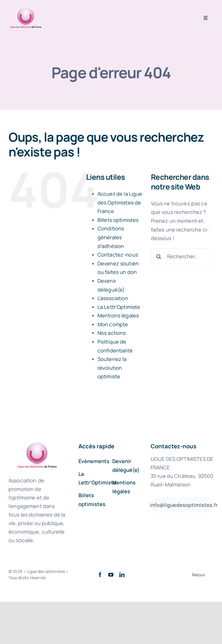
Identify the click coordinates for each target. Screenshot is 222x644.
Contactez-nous (118, 255)
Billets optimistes (118, 220)
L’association (113, 298)
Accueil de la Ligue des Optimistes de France (120, 202)
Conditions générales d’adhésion (111, 237)
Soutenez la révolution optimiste (112, 368)
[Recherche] (159, 256)
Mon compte (113, 324)
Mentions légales (118, 315)
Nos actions (112, 333)
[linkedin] (122, 575)
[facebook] (100, 575)
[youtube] (111, 575)
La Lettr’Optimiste (119, 307)
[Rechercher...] (182, 256)
